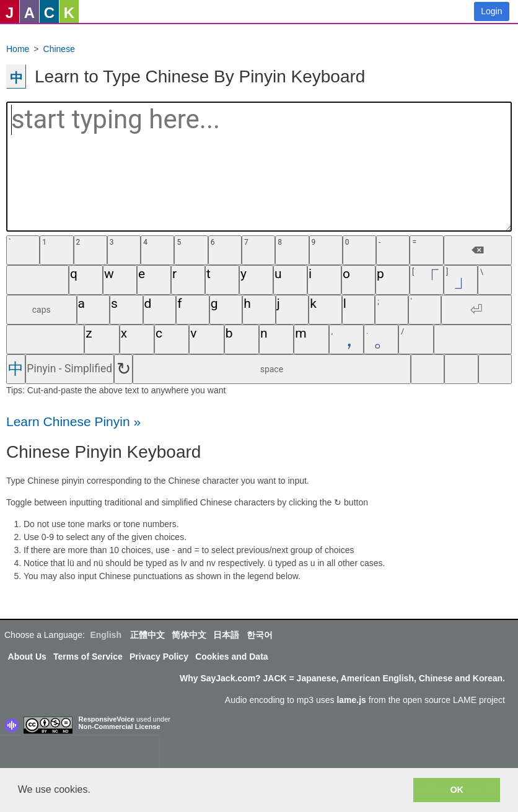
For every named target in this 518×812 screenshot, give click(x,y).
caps (42, 310)
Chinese (59, 49)
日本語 (226, 635)
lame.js (351, 700)
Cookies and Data (231, 657)
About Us (27, 657)
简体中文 (189, 635)
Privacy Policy (159, 657)
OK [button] (457, 790)
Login (491, 11)
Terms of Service (88, 657)
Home (18, 49)
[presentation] (79, 754)
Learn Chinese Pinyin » (73, 421)
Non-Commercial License (120, 727)
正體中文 (147, 635)
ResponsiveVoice (107, 719)
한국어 (260, 635)
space (272, 369)
